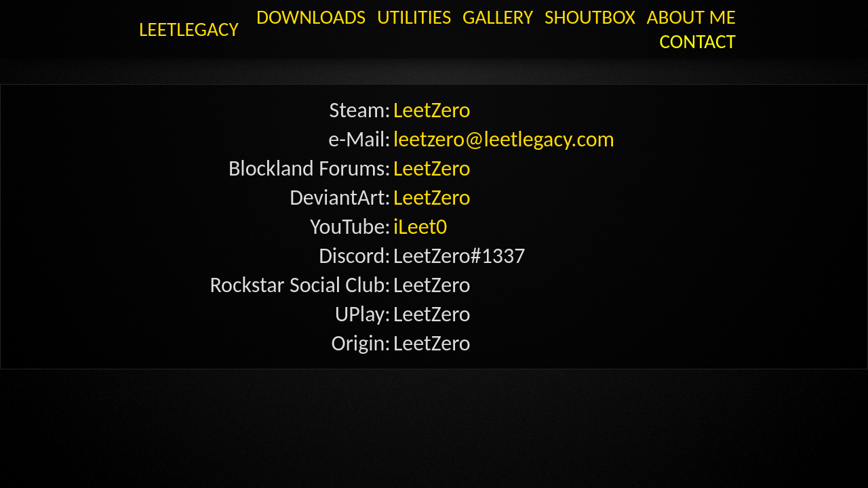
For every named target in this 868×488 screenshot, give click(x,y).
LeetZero (416, 74)
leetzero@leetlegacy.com (458, 92)
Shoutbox (562, 14)
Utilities (431, 14)
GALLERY (494, 14)
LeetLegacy (175, 14)
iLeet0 (409, 147)
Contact (708, 14)
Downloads (354, 14)
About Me (638, 14)
